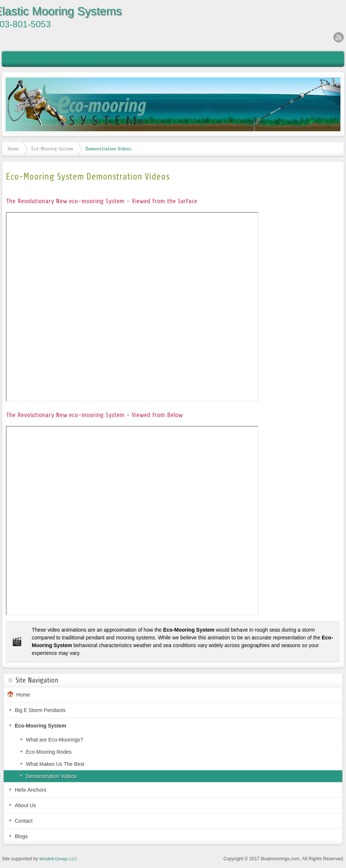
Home (13, 149)
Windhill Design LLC (58, 859)
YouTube (339, 37)
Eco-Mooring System (52, 149)
